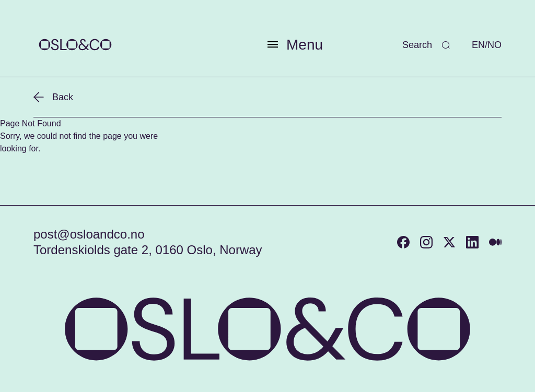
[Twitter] (449, 242)
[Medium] (495, 242)
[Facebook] (403, 242)
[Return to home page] (75, 45)
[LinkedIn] (472, 242)
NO (495, 45)
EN (478, 45)
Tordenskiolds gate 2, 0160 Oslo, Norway (148, 250)
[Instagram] (426, 242)
